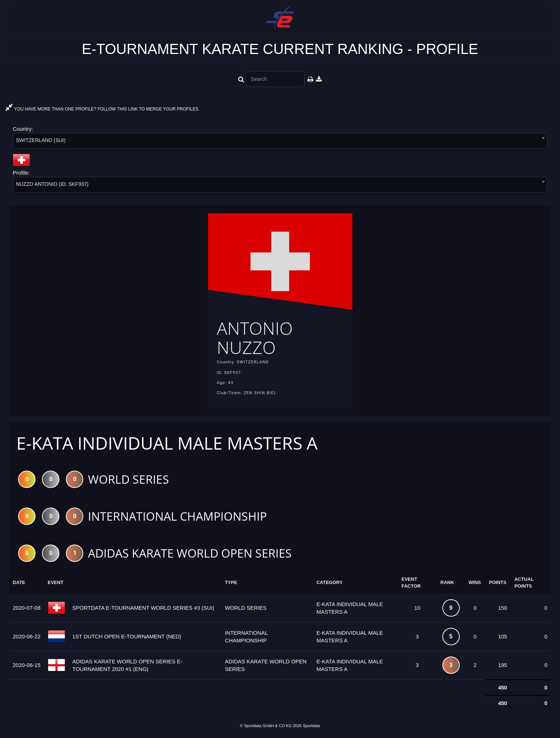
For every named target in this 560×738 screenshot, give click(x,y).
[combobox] (280, 142)
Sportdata (311, 726)
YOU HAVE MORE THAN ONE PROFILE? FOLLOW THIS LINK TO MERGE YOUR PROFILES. (102, 109)
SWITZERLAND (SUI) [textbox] (41, 140)
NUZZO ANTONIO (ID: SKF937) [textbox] (52, 184)
